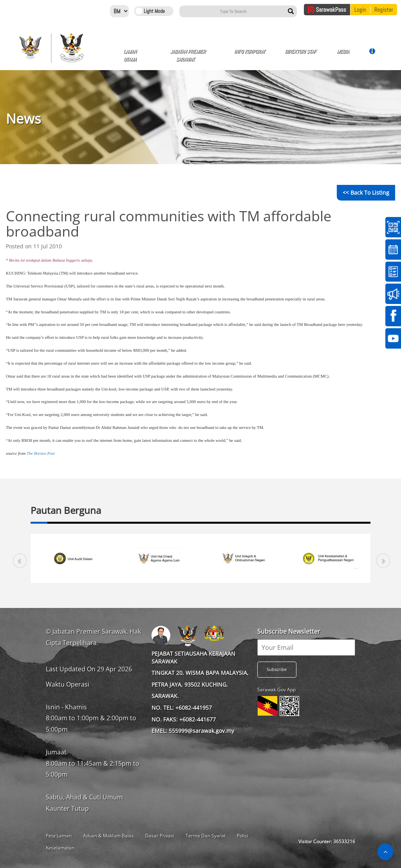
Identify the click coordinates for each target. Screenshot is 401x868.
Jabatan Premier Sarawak (188, 55)
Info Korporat (250, 54)
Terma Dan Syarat (206, 836)
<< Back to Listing (366, 193)
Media (342, 54)
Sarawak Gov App (276, 690)
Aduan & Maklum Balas (108, 836)
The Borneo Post (41, 453)
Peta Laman (59, 836)
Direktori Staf (300, 54)
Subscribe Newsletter (289, 631)
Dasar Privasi (160, 836)
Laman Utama (130, 55)
